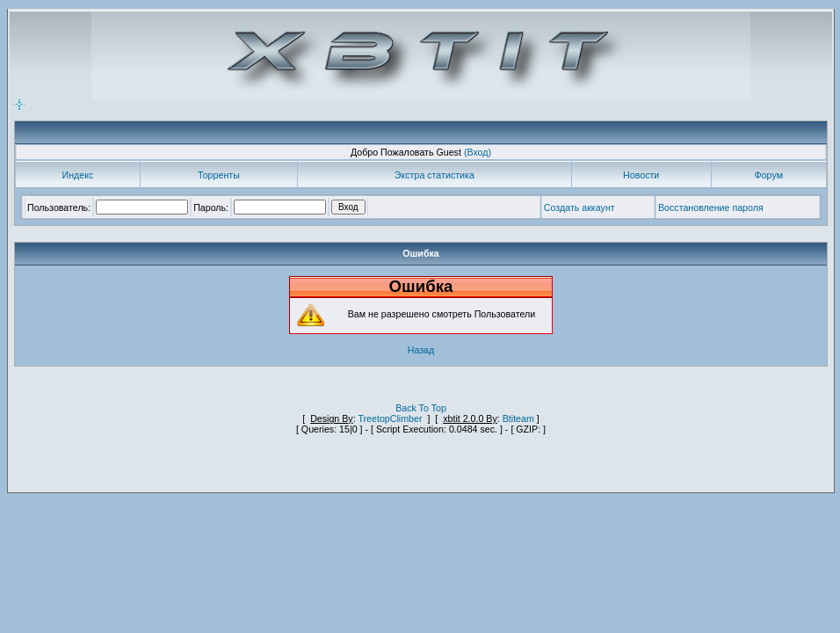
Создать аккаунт (579, 207)
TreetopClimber (390, 418)
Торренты (219, 175)
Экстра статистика (434, 175)
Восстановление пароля (711, 207)
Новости (641, 175)
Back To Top (421, 408)
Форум (769, 175)
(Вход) (478, 152)
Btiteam (518, 418)
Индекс (78, 175)
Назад (421, 350)
